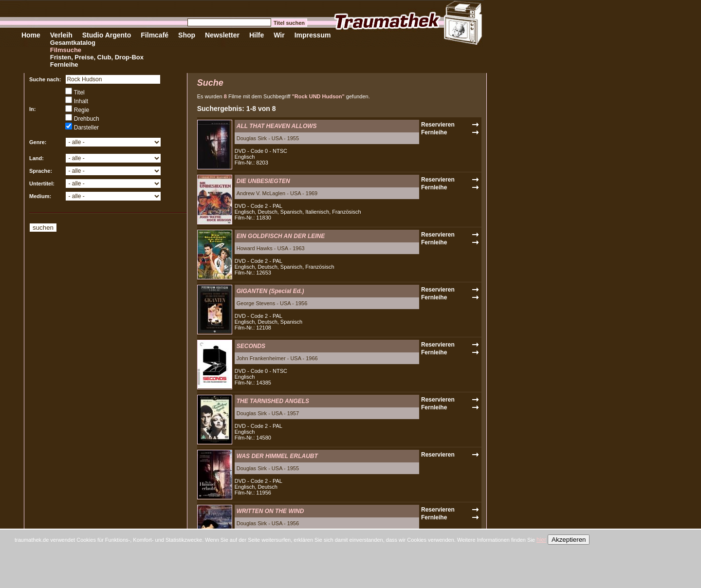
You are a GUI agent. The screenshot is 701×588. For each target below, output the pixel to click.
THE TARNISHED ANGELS (273, 401)
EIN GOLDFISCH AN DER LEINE (281, 236)
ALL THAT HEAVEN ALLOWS (277, 126)
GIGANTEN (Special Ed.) (270, 291)
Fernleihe (64, 64)
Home (31, 35)
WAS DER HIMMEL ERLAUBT (277, 456)
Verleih (61, 35)
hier (541, 540)
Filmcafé (155, 35)
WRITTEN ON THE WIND (270, 511)
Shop (187, 35)
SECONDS (251, 346)
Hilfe (257, 35)
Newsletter (222, 35)
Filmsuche (66, 50)
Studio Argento (107, 35)
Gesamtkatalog (73, 43)
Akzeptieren (569, 540)
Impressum (313, 35)
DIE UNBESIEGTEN (263, 181)
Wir (279, 35)
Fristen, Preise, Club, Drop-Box (97, 57)
